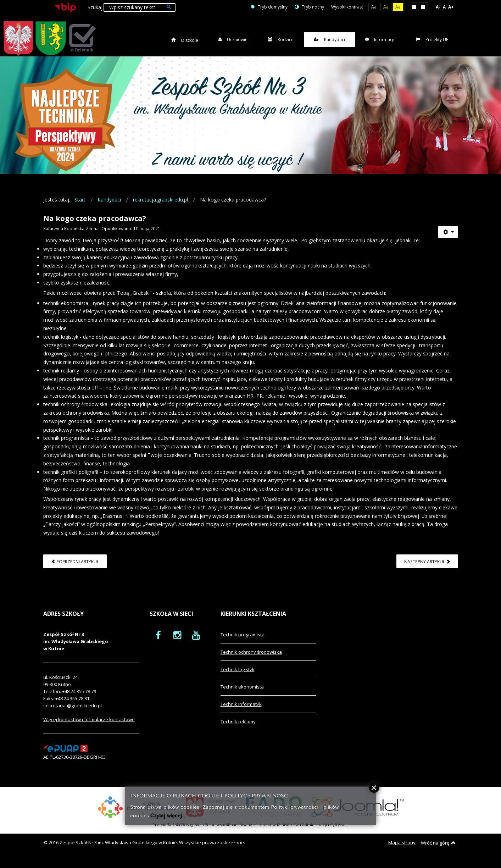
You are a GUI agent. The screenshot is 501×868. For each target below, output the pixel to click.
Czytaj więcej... (168, 815)
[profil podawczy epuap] (65, 756)
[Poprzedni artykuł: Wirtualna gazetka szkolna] (75, 569)
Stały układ (414, 7)
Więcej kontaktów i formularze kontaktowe (89, 727)
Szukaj (95, 7)
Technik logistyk (238, 677)
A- (438, 7)
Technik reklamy (238, 729)
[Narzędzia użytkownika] (448, 240)
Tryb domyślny (269, 7)
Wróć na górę (438, 851)
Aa (374, 7)
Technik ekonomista (242, 695)
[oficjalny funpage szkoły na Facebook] (158, 643)
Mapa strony (402, 850)
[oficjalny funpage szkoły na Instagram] (177, 643)
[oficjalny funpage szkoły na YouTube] (196, 643)
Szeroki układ (423, 7)
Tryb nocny (309, 7)
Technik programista (243, 642)
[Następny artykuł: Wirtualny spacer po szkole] (427, 569)
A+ (451, 7)
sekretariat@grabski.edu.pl (73, 713)
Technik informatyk (241, 712)
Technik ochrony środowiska (251, 660)
